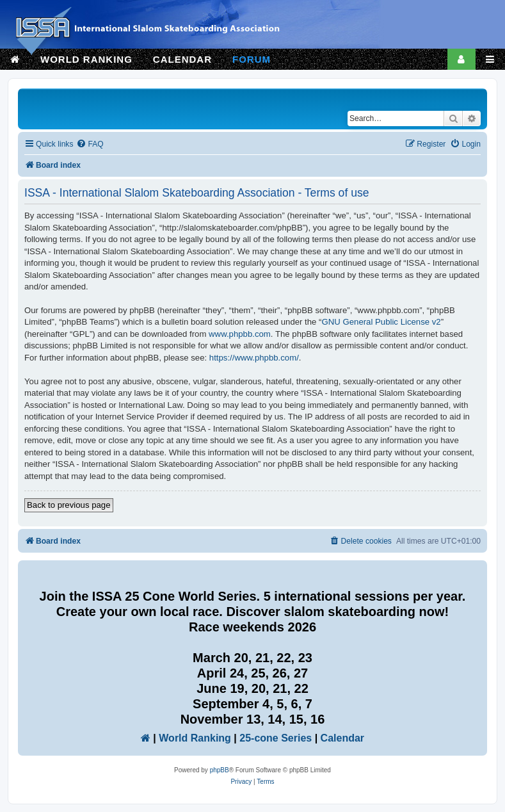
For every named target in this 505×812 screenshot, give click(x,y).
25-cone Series (276, 738)
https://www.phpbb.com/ (254, 358)
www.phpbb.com (240, 334)
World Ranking (195, 738)
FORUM (252, 59)
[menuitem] (90, 144)
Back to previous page (69, 505)
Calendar (342, 738)
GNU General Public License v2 (381, 322)
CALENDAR (182, 59)
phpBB (220, 770)
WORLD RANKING (86, 59)
